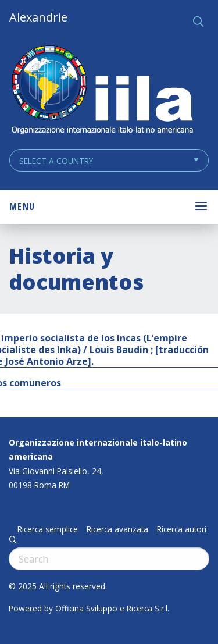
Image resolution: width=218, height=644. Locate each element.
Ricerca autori (182, 529)
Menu (22, 207)
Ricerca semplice (48, 529)
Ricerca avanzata (117, 529)
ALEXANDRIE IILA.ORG (102, 91)
